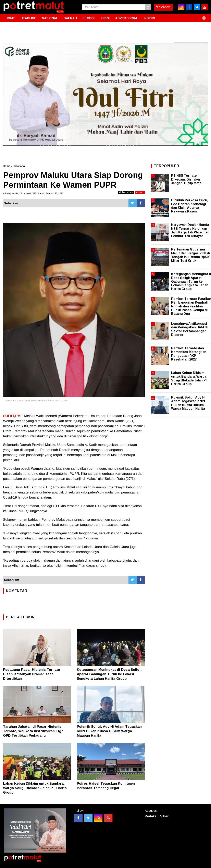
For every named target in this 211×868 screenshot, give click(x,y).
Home (7, 166)
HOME (10, 18)
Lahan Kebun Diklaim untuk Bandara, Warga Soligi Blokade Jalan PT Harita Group (35, 788)
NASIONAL (50, 18)
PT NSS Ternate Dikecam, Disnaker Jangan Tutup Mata (186, 179)
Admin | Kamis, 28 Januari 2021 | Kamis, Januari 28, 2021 (33, 193)
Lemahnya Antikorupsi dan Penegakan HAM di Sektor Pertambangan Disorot (189, 329)
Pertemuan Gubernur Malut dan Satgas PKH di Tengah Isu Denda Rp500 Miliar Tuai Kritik (191, 255)
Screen (163, 7)
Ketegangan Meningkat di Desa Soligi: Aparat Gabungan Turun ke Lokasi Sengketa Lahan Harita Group (109, 674)
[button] (204, 16)
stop (140, 192)
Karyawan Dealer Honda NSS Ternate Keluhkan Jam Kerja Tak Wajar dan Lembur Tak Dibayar (190, 230)
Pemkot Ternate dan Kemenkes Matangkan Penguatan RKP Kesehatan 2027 (189, 354)
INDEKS (149, 18)
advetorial (19, 166)
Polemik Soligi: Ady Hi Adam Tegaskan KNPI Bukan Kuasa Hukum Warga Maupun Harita (109, 731)
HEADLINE (28, 18)
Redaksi (151, 816)
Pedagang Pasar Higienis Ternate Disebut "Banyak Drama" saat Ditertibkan (32, 674)
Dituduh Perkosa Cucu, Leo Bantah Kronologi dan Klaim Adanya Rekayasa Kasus (190, 206)
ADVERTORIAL (127, 18)
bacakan (126, 192)
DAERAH (70, 18)
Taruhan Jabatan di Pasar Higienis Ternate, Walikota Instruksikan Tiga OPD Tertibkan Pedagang (33, 731)
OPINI (105, 18)
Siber (164, 816)
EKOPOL (89, 18)
